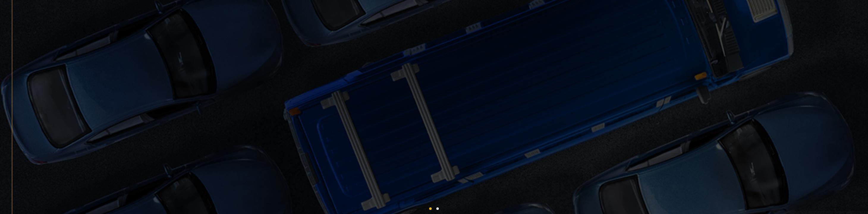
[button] (430, 209)
